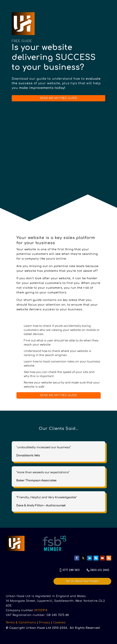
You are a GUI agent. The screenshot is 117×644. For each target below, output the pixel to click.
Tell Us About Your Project (82, 581)
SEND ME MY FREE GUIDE (58, 98)
